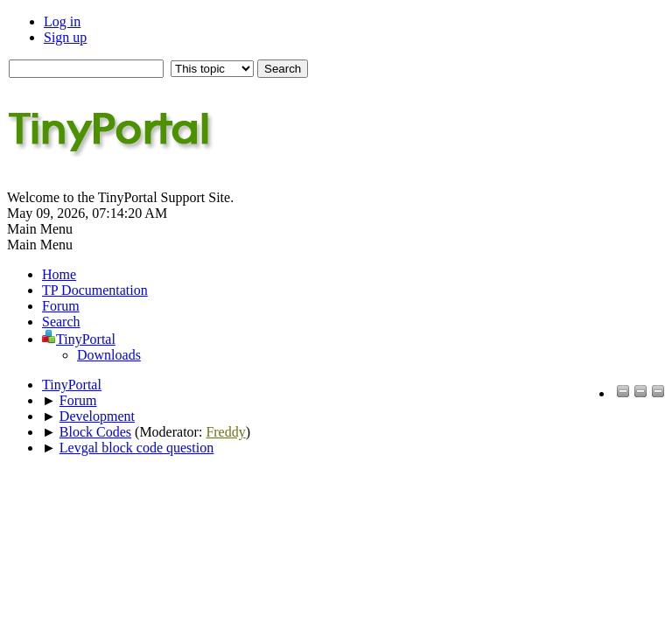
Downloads (109, 355)
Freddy (225, 432)
